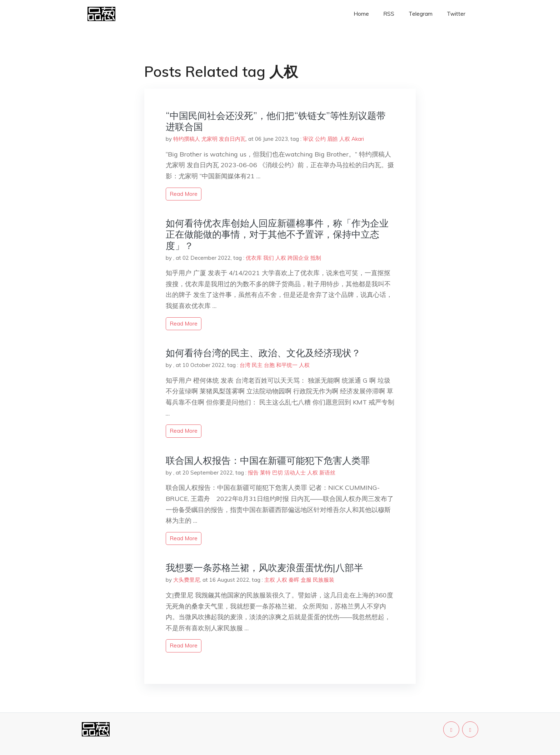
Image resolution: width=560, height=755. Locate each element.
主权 (270, 580)
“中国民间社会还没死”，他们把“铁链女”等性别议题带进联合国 (276, 121)
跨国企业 (298, 258)
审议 (308, 139)
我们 (269, 258)
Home (361, 14)
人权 (345, 139)
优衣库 (254, 258)
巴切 (277, 473)
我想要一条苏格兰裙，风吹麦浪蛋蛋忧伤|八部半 (264, 568)
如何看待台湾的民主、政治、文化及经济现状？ (263, 353)
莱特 (265, 473)
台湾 (245, 365)
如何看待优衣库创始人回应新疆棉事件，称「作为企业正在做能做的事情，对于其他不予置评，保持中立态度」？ (277, 234)
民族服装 (324, 580)
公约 (320, 139)
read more (184, 194)
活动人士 (295, 473)
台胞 (269, 365)
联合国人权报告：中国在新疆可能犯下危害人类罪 (268, 460)
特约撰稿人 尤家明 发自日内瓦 (209, 139)
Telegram (421, 14)
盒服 (306, 580)
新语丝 (327, 473)
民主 (257, 365)
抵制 (316, 258)
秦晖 (294, 580)
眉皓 (332, 139)
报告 (253, 473)
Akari (358, 139)
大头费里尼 (187, 580)
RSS (389, 14)
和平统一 (287, 365)
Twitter (456, 14)
